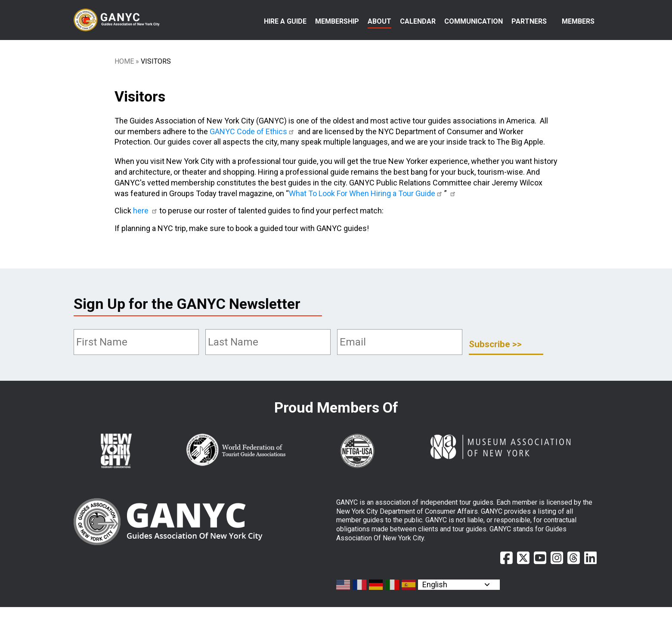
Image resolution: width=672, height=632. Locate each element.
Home (124, 86)
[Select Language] (459, 610)
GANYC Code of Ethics (253, 156)
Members (578, 21)
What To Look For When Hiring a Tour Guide (367, 218)
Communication (474, 21)
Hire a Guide (285, 21)
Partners (529, 21)
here (146, 236)
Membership (337, 21)
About (379, 21)
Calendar (418, 21)
